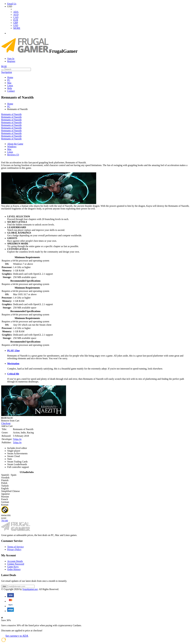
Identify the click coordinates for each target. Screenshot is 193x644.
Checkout (6, 423)
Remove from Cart (10, 421)
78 (5, 521)
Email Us (12, 4)
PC (9, 80)
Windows (12, 147)
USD (16, 25)
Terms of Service (15, 547)
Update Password (16, 564)
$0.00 (4, 66)
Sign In (11, 59)
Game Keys (13, 567)
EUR (16, 20)
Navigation (7, 72)
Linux (10, 86)
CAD (16, 17)
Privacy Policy (14, 549)
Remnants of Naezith (11, 114)
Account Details (15, 561)
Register (11, 61)
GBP (16, 23)
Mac (9, 83)
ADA (16, 12)
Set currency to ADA (17, 636)
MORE (17, 28)
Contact (11, 91)
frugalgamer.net (30, 589)
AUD (16, 15)
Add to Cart (7, 426)
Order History (14, 569)
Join (4, 586)
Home (10, 77)
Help (10, 88)
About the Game (15, 144)
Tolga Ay (17, 439)
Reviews (13, 155)
